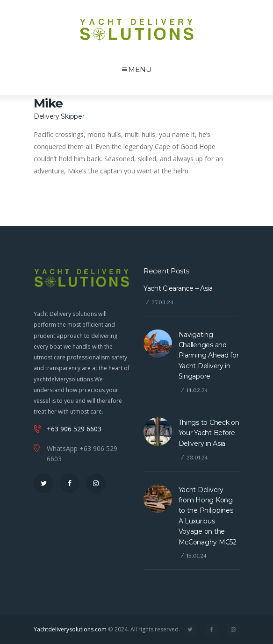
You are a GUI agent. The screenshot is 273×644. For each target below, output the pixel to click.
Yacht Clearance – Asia (178, 288)
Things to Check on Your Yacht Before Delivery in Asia (209, 433)
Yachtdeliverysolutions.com (70, 629)
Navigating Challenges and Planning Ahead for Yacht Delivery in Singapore (209, 356)
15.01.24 (197, 555)
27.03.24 (162, 302)
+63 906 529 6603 (74, 429)
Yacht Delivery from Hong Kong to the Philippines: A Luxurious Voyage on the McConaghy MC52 (208, 516)
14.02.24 (197, 390)
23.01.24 (197, 457)
